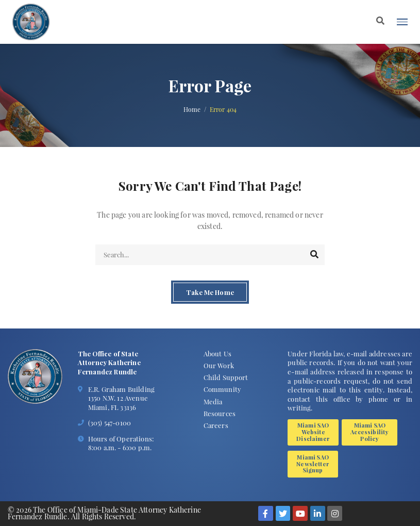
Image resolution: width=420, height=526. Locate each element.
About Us (217, 354)
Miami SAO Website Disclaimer (313, 432)
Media (213, 401)
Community (222, 389)
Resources (220, 413)
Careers (216, 425)
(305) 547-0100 (110, 423)
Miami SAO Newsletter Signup (313, 464)
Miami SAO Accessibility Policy (369, 432)
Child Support (226, 377)
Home (192, 110)
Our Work (219, 365)
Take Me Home (210, 292)
